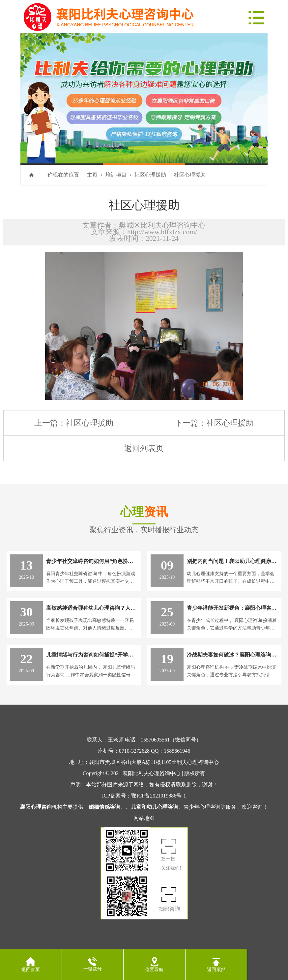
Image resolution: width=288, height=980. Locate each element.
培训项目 (116, 175)
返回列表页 (144, 448)
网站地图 (144, 818)
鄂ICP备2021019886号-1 (158, 796)
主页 (92, 175)
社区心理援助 (150, 175)
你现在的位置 (63, 175)
